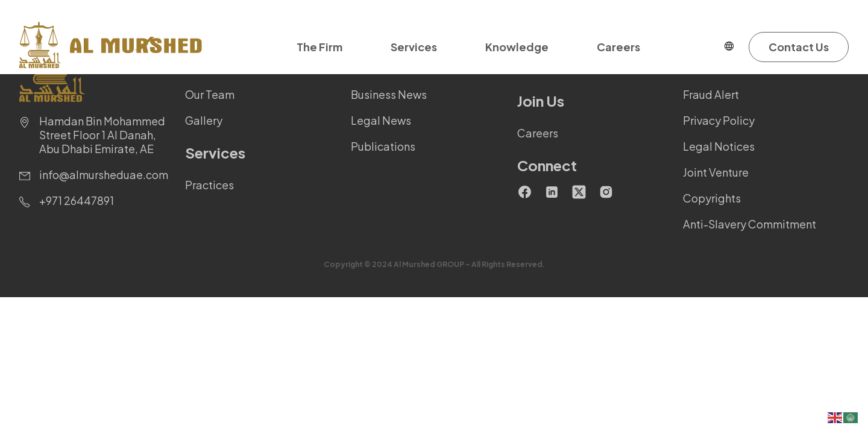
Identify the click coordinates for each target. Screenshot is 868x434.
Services (414, 47)
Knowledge (517, 47)
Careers (618, 47)
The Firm (319, 47)
